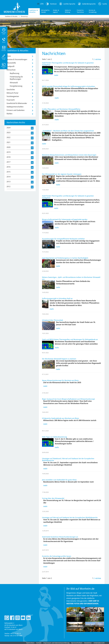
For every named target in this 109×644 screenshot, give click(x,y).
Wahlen (9, 114)
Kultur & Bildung (68, 11)
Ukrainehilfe (11, 63)
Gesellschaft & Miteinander (17, 103)
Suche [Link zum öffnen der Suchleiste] (105, 4)
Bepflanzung (14, 73)
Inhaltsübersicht (99, 643)
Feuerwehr (11, 100)
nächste (98, 59)
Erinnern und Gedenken (16, 110)
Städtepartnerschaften (15, 107)
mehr (56, 75)
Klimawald (14, 83)
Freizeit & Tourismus (80, 11)
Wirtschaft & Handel (45, 11)
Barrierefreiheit (77, 643)
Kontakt (39, 643)
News (9, 56)
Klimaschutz (24, 16)
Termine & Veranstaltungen (17, 59)
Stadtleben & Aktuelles (34, 11)
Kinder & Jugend (56, 11)
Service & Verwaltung (93, 11)
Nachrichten (30, 643)
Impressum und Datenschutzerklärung (56, 643)
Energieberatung (16, 86)
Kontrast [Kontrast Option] (53, 4)
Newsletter (88, 643)
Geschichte (11, 90)
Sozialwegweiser (13, 96)
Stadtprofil (10, 66)
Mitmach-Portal (12, 93)
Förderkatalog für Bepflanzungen (16, 78)
